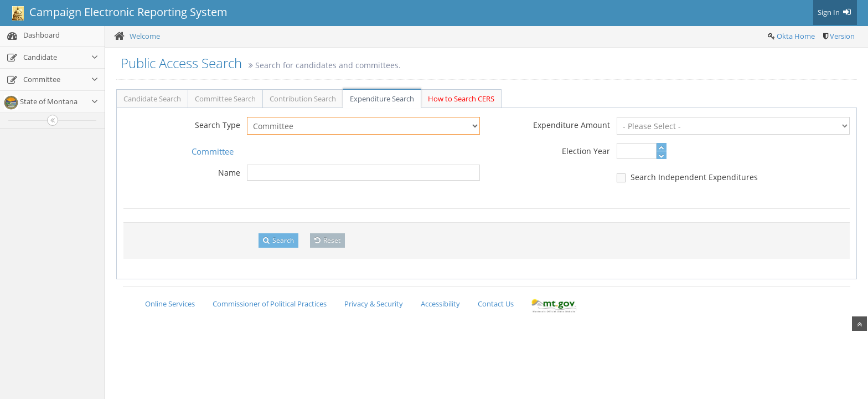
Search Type (218, 125)
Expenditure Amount (572, 125)
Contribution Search (303, 99)
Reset (327, 240)
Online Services (170, 304)
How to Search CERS (461, 99)
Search (278, 240)
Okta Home (796, 36)
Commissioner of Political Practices (270, 304)
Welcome (145, 36)
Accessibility (440, 304)
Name (229, 173)
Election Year (586, 151)
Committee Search (225, 99)
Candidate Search (152, 99)
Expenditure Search (382, 99)
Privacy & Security (374, 304)
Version (842, 36)
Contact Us (496, 304)
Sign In (835, 12)
